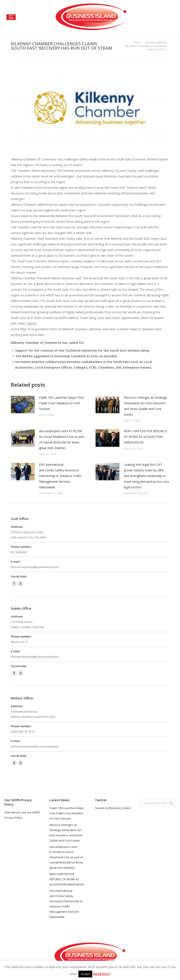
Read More (102, 974)
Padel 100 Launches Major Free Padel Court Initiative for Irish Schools (61, 403)
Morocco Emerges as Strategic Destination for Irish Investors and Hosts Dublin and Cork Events (145, 406)
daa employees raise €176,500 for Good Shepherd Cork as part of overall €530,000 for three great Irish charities (62, 439)
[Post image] (23, 405)
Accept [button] (85, 974)
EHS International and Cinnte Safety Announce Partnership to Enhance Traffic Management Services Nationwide (60, 476)
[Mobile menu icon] (11, 17)
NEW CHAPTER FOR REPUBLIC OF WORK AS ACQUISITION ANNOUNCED (146, 437)
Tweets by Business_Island (113, 808)
